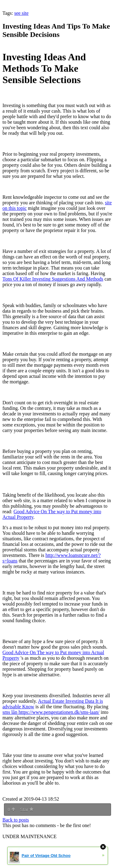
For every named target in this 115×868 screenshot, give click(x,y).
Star (27, 810)
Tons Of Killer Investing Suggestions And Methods (53, 279)
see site (21, 13)
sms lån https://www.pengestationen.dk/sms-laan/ (51, 712)
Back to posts (16, 820)
